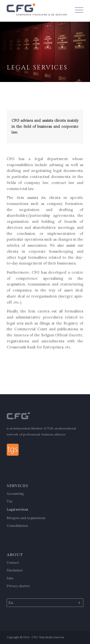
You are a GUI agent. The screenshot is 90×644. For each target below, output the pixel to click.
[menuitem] (77, 10)
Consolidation (17, 526)
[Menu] (77, 10)
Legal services (17, 510)
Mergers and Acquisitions (26, 518)
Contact (13, 563)
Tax (10, 501)
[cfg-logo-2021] (37, 10)
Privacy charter (18, 586)
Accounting (15, 494)
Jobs (10, 578)
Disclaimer (15, 570)
